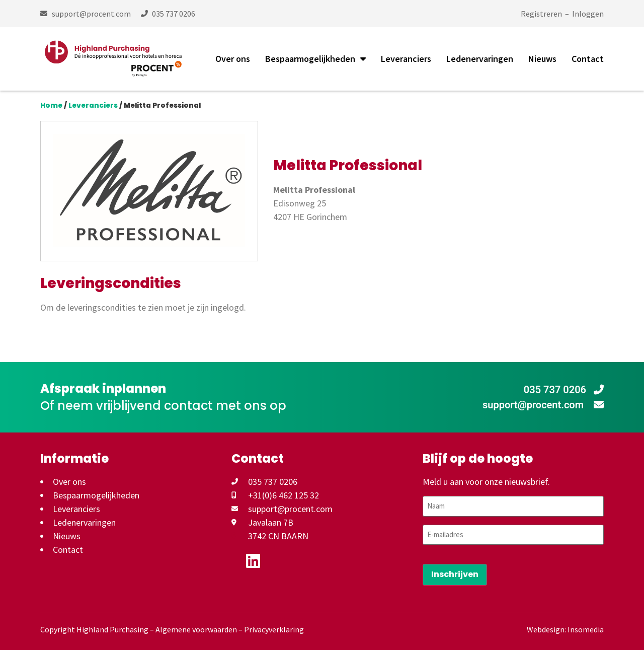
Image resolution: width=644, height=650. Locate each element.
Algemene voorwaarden (196, 629)
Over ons (233, 59)
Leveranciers (406, 59)
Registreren (541, 14)
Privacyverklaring (274, 629)
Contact (588, 59)
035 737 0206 (564, 390)
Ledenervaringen (480, 59)
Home (51, 105)
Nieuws (542, 59)
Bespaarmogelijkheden (315, 59)
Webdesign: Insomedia (565, 629)
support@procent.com (543, 405)
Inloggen (588, 14)
